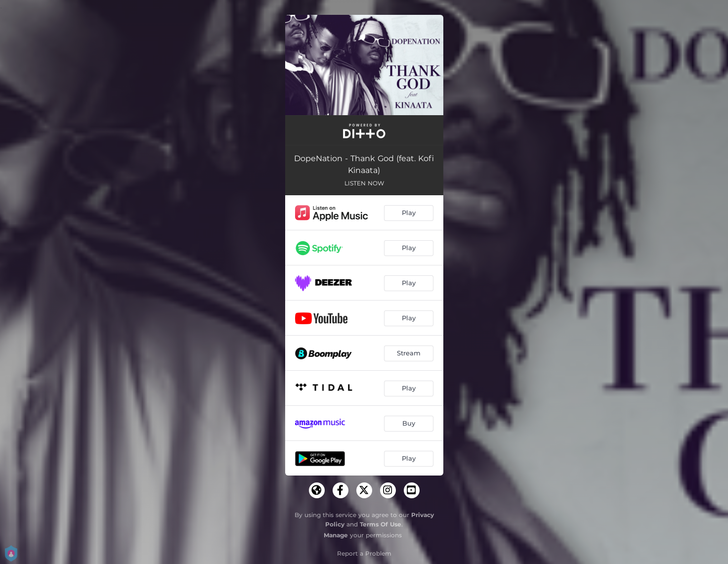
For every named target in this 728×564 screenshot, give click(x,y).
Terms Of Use (381, 524)
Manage (336, 535)
